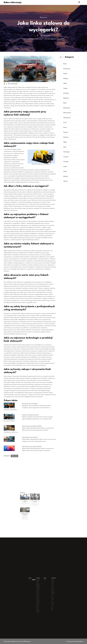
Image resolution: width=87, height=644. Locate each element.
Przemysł (66, 131)
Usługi (65, 166)
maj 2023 (42, 602)
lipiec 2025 (42, 596)
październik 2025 (42, 595)
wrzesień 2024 (42, 600)
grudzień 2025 (42, 594)
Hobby (66, 87)
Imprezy (66, 91)
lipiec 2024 (42, 600)
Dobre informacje (13, 2)
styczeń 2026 (42, 594)
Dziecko (66, 78)
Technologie (67, 149)
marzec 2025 (42, 598)
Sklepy (65, 140)
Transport (66, 153)
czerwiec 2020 (42, 602)
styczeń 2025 (42, 599)
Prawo (65, 127)
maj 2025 (42, 597)
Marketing (66, 100)
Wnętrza (66, 171)
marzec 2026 (42, 593)
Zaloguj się (44, 593)
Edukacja (66, 83)
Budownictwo (67, 74)
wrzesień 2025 (42, 595)
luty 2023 (42, 602)
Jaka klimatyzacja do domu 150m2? (32, 426)
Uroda (65, 162)
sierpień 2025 (42, 596)
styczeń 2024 (42, 601)
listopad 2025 (42, 595)
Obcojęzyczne (67, 118)
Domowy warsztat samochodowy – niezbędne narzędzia (28, 511)
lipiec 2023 (42, 601)
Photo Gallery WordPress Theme (13, 642)
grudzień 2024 (42, 599)
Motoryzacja (39, 39)
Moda (65, 105)
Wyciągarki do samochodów (30, 404)
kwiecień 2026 (42, 593)
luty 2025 (42, 598)
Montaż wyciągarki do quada (30, 415)
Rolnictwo (66, 136)
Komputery (67, 96)
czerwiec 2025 (42, 597)
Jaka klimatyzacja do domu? (30, 437)
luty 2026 (42, 593)
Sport (65, 144)
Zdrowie (66, 175)
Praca (65, 122)
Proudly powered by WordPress (75, 642)
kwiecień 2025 (42, 597)
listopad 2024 (42, 600)
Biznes (65, 69)
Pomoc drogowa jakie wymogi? (28, 507)
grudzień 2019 (42, 603)
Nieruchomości (67, 114)
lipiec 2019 (42, 603)
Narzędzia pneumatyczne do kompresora (32, 507)
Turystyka (66, 158)
